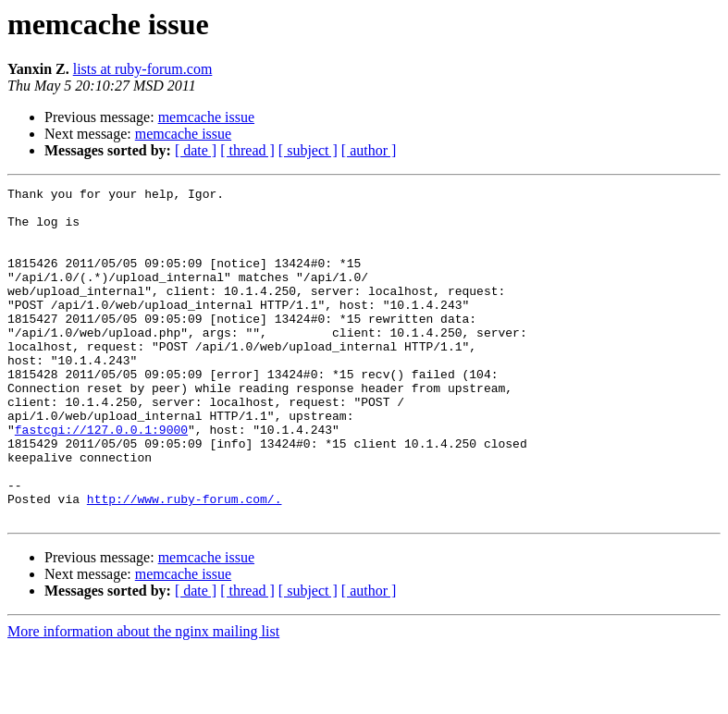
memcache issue (206, 117)
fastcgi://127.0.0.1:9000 (101, 479)
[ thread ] (247, 150)
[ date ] (196, 150)
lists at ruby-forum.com (143, 69)
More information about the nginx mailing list (143, 698)
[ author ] (369, 150)
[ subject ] (308, 150)
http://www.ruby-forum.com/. (185, 562)
